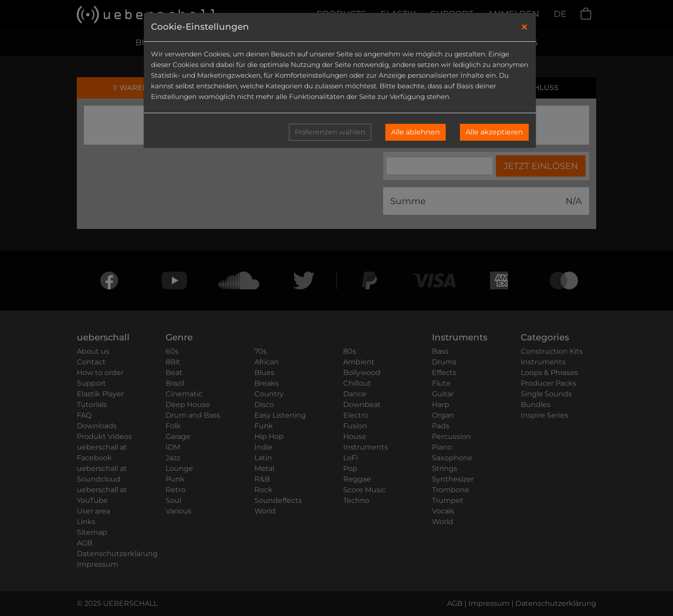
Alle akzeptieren (494, 132)
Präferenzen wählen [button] (330, 132)
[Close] (525, 27)
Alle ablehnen (416, 132)
